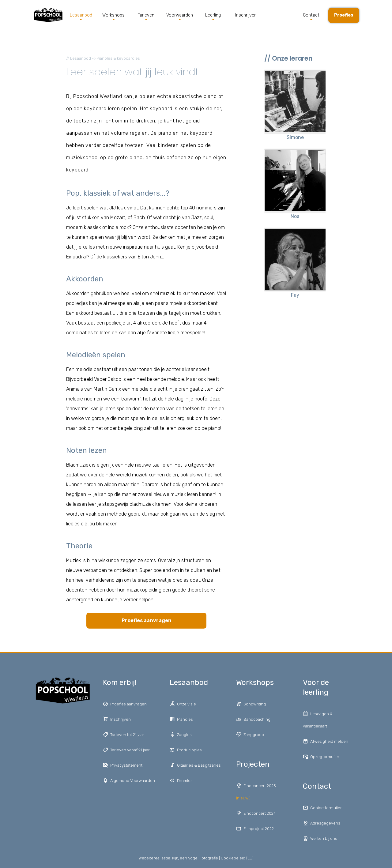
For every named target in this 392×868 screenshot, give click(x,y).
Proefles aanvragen (147, 620)
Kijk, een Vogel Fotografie (195, 858)
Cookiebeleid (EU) (237, 858)
